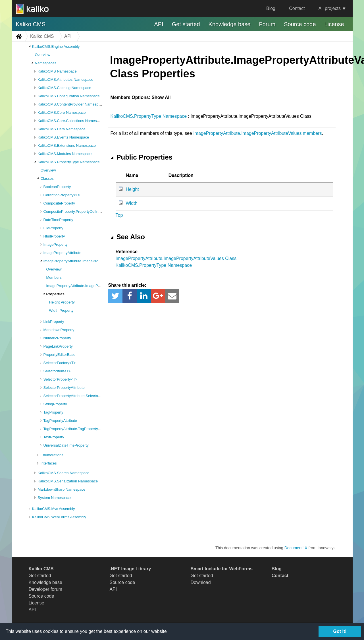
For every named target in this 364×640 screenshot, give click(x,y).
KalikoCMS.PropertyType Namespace (69, 162)
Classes (47, 178)
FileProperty (53, 228)
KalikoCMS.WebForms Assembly (59, 517)
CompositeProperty (59, 203)
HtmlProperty (54, 236)
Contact (297, 8)
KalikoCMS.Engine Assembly (56, 47)
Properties (55, 294)
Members (54, 277)
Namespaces (46, 63)
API (159, 24)
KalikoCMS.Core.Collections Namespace (71, 121)
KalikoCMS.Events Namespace (64, 137)
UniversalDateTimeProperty (66, 445)
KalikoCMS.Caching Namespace (65, 88)
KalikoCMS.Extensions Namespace (67, 145)
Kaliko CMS (31, 24)
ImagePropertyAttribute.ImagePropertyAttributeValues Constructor (100, 286)
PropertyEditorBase (60, 355)
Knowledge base (230, 24)
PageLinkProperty (58, 346)
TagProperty (53, 412)
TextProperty (54, 437)
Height (132, 189)
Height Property (62, 302)
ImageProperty (56, 244)
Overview (43, 55)
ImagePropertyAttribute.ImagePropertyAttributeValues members (257, 133)
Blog (271, 8)
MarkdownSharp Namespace (62, 489)
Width (132, 203)
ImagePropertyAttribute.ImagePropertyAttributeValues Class (176, 258)
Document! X (296, 548)
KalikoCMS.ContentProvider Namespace (71, 104)
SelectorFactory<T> (60, 363)
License (334, 24)
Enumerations (52, 455)
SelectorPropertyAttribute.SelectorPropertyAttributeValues (91, 396)
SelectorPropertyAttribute (64, 388)
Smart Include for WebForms (222, 569)
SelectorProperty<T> (61, 379)
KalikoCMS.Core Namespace (62, 112)
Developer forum (45, 589)
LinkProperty (54, 322)
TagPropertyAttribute (60, 421)
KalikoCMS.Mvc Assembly (54, 509)
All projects (330, 8)
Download (201, 582)
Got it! (340, 631)
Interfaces (49, 463)
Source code (300, 24)
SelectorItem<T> (57, 371)
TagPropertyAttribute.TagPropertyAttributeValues (83, 429)
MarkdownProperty (59, 330)
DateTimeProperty (58, 220)
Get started (186, 24)
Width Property (61, 310)
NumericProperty (57, 338)
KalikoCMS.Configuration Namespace (69, 96)
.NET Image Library (130, 569)
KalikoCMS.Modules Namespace (65, 154)
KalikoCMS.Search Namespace (64, 473)
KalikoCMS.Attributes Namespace (66, 80)
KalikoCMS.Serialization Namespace (68, 481)
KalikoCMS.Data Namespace (62, 129)
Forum (267, 24)
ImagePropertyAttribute (63, 253)
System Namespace (54, 498)
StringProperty (55, 404)
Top (119, 215)
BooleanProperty (57, 187)
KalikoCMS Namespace (57, 71)
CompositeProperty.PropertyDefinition (74, 211)
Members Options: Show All (141, 97)
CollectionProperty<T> (62, 195)
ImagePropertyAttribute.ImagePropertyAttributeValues (88, 261)
